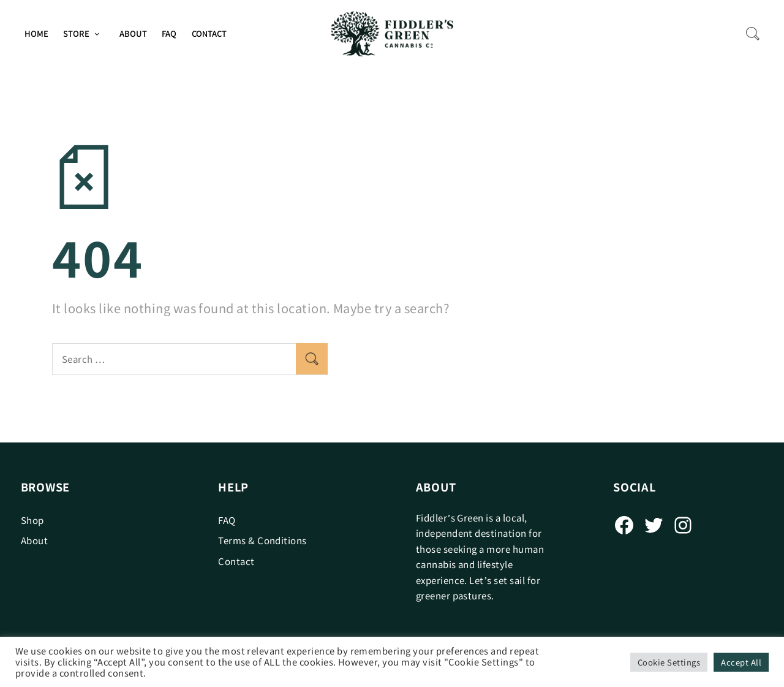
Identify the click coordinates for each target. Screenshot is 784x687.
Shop (32, 520)
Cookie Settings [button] (669, 662)
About (133, 33)
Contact (209, 33)
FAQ (169, 33)
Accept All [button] (741, 662)
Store (76, 33)
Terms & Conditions (262, 540)
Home (36, 33)
